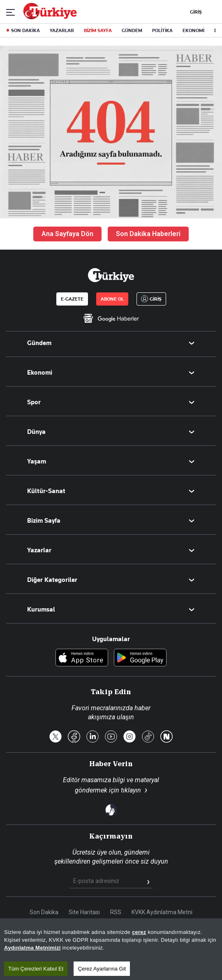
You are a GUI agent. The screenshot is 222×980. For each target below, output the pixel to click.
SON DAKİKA (25, 30)
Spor (34, 402)
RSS (116, 912)
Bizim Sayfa (44, 521)
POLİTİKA (162, 30)
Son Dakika (44, 912)
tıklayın (131, 790)
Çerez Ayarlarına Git (102, 969)
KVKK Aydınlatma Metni (162, 912)
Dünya (36, 432)
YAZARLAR (62, 30)
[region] (111, 949)
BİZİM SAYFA (98, 30)
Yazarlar (39, 550)
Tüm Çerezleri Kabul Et (36, 969)
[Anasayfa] (111, 275)
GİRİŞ (195, 12)
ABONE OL (112, 299)
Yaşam (37, 461)
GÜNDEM (132, 30)
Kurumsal (41, 609)
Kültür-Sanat (46, 491)
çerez (139, 932)
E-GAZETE (72, 299)
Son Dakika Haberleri (148, 234)
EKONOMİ (193, 30)
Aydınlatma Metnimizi (32, 948)
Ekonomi (40, 373)
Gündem (39, 343)
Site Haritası (84, 912)
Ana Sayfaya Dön (67, 234)
